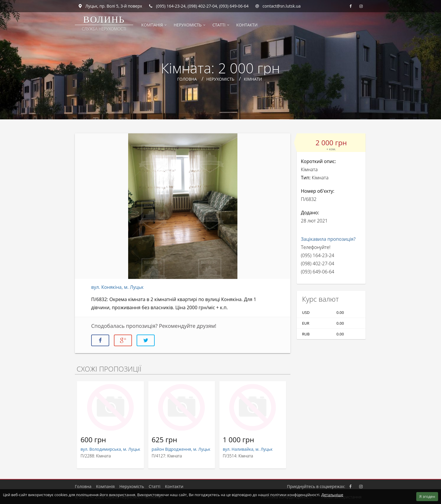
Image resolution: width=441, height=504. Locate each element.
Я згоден (427, 496)
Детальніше (332, 495)
